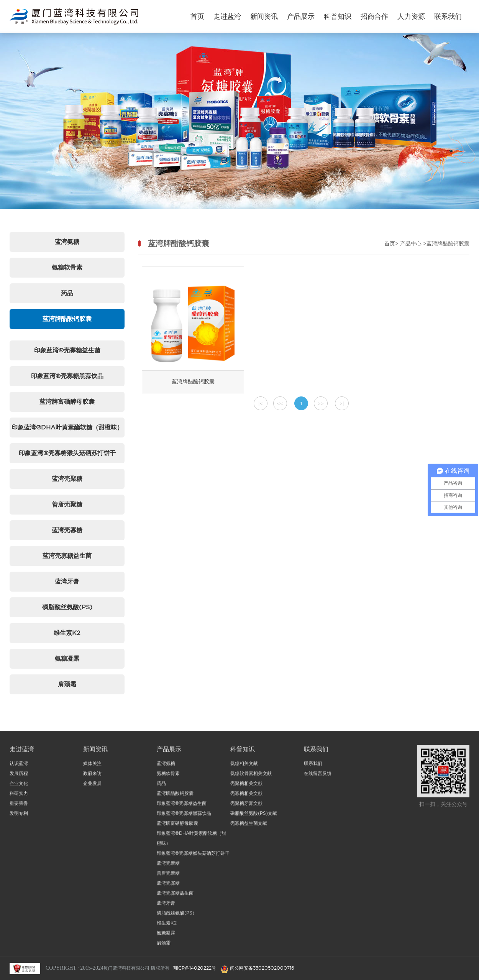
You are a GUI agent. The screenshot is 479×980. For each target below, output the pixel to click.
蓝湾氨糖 (67, 242)
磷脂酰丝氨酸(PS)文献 (254, 815)
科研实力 (19, 795)
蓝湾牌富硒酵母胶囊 (67, 401)
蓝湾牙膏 (67, 581)
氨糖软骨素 (67, 267)
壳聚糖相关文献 (246, 785)
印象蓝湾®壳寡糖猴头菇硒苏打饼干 (67, 453)
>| (342, 404)
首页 (197, 16)
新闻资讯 (264, 16)
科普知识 (338, 16)
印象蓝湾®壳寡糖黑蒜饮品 (67, 376)
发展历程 (19, 775)
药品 (67, 293)
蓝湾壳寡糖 (67, 530)
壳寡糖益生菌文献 (249, 825)
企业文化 (19, 785)
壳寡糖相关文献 (246, 795)
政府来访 (92, 775)
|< (261, 404)
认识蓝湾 (19, 765)
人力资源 (411, 16)
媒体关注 (92, 765)
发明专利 (19, 815)
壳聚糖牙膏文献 (246, 805)
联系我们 (448, 16)
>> (321, 404)
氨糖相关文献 (244, 765)
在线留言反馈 (318, 775)
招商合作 (374, 16)
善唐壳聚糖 (67, 504)
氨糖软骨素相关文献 (251, 775)
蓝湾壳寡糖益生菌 (67, 556)
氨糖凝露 (67, 658)
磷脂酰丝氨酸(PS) (67, 607)
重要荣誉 (19, 805)
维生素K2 (67, 633)
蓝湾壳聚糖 (67, 478)
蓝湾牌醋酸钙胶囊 (67, 319)
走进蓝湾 (227, 16)
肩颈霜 (67, 684)
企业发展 (92, 785)
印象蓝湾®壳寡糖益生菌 (67, 350)
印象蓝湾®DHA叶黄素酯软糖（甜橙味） (67, 427)
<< (280, 404)
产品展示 (301, 16)
